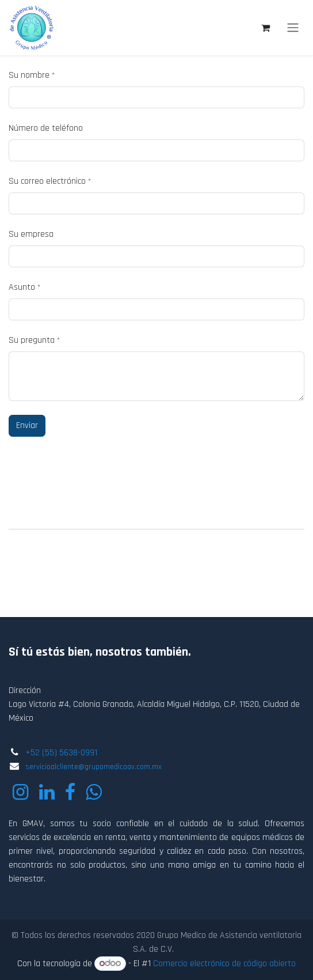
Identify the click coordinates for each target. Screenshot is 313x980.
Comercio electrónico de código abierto (224, 964)
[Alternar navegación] (293, 28)
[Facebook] (70, 792)
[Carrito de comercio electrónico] (265, 28)
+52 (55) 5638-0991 (61, 753)
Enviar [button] (27, 425)
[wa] (93, 792)
